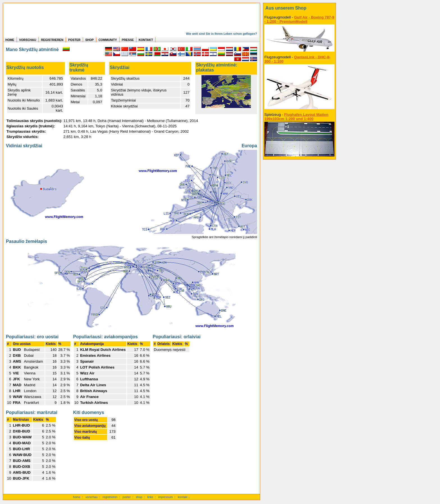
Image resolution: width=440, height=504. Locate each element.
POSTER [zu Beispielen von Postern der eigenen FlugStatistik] (74, 40)
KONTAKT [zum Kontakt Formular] (146, 40)
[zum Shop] (299, 8)
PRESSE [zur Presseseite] (128, 40)
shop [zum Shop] (139, 497)
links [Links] (150, 497)
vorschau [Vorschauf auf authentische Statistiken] (91, 497)
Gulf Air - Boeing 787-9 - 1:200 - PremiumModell (299, 19)
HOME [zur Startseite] (10, 40)
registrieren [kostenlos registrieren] (110, 497)
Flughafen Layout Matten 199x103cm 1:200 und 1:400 (296, 117)
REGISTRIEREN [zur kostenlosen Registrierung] (52, 40)
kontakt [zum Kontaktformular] (183, 497)
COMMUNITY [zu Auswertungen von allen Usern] (108, 40)
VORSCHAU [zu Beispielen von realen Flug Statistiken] (28, 40)
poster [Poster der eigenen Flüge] (127, 497)
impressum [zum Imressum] (166, 497)
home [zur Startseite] (77, 497)
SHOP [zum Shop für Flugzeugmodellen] (90, 40)
